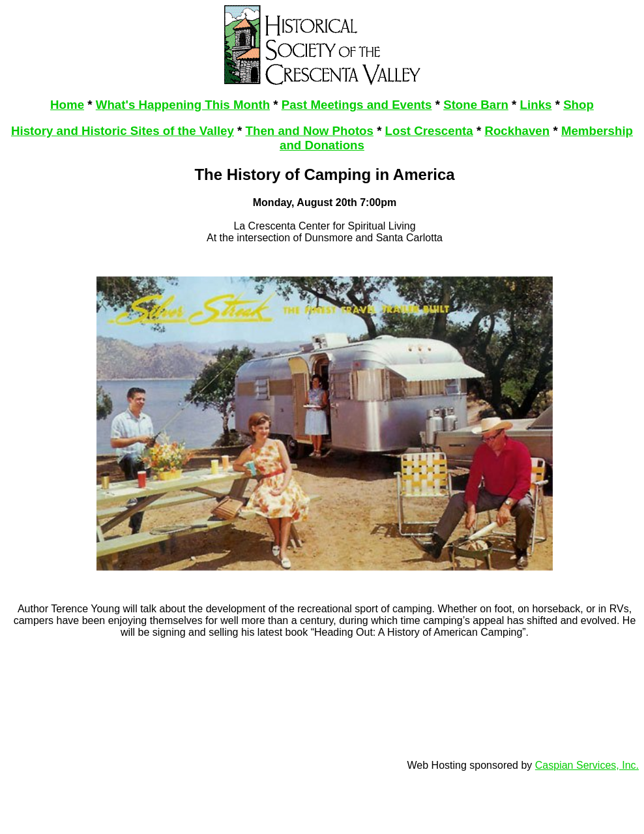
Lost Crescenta (429, 131)
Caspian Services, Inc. (587, 765)
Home (67, 105)
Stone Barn (476, 105)
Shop (578, 105)
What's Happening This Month (183, 105)
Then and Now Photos (310, 131)
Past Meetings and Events (357, 105)
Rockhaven (517, 131)
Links (536, 105)
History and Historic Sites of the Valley (123, 131)
